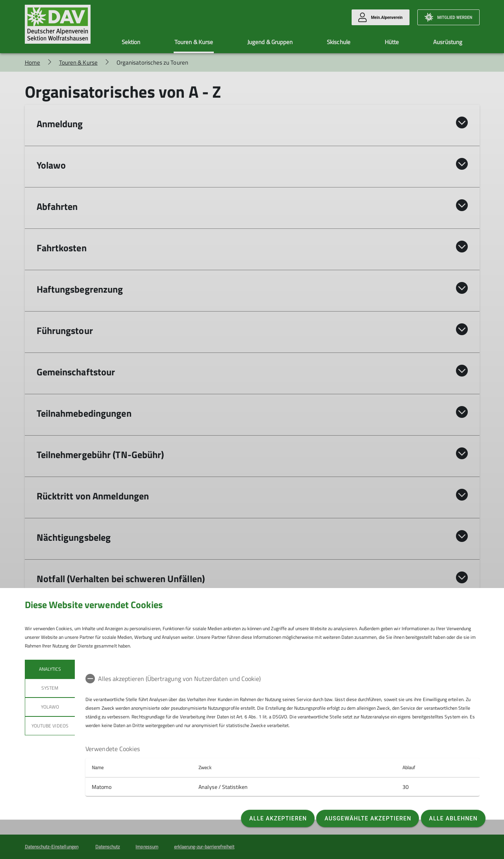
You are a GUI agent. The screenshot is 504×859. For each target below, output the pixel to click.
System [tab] (50, 688)
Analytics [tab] (50, 669)
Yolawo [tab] (50, 707)
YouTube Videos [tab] (50, 726)
